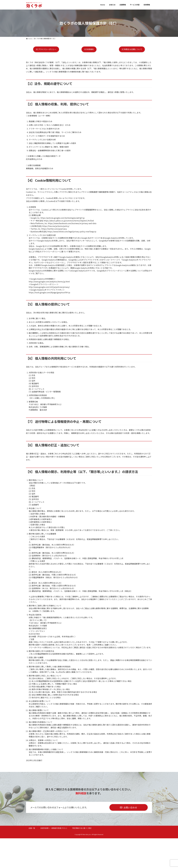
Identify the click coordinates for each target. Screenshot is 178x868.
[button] (46, 49)
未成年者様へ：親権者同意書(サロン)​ (54, 828)
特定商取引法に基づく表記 (82, 828)
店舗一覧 (32, 828)
